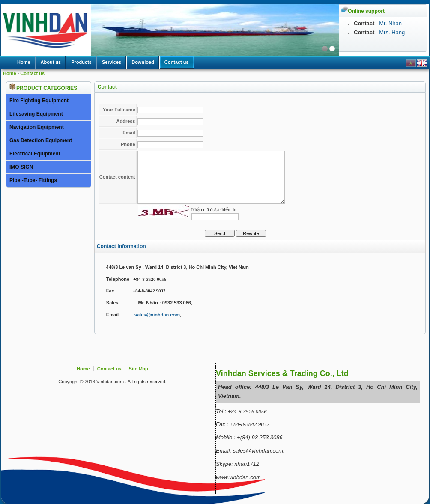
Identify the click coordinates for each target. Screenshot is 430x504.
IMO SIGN (21, 167)
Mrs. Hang (392, 32)
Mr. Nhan (390, 23)
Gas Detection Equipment (41, 140)
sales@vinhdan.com (157, 315)
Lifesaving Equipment (36, 114)
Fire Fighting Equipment (39, 101)
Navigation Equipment (37, 127)
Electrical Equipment (35, 154)
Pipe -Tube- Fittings (33, 180)
